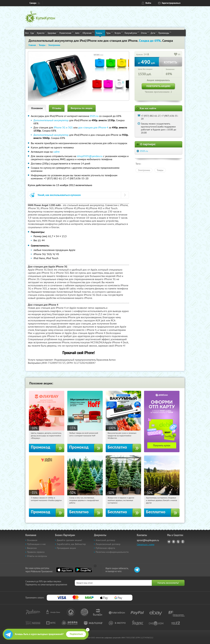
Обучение (88, 33)
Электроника (144, 170)
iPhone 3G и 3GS (63, 127)
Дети (154, 33)
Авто (78, 33)
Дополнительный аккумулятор (51, 120)
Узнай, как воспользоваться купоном (59, 195)
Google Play (84, 570)
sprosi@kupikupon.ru (148, 540)
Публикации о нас (36, 544)
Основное (37, 108)
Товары (100, 33)
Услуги (119, 33)
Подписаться (76, 634)
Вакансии (32, 548)
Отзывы (57, 108)
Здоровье (52, 33)
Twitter (178, 542)
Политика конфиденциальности (112, 552)
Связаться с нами (146, 544)
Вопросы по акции (82, 108)
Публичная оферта (105, 548)
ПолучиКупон (132, 33)
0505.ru (94, 116)
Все (27, 33)
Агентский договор (105, 540)
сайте (56, 152)
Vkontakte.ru (174, 542)
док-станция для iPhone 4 (93, 127)
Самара (33, 3)
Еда (33, 33)
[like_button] (176, 55)
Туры (109, 33)
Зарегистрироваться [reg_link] (171, 3)
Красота (41, 33)
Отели (145, 33)
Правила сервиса (36, 552)
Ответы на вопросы (37, 556)
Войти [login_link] (148, 3)
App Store (65, 570)
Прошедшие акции (66, 548)
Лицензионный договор (108, 544)
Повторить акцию (158, 86)
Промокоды (165, 33)
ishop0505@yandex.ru (90, 156)
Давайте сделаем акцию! (69, 540)
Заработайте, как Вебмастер (71, 544)
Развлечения (66, 33)
